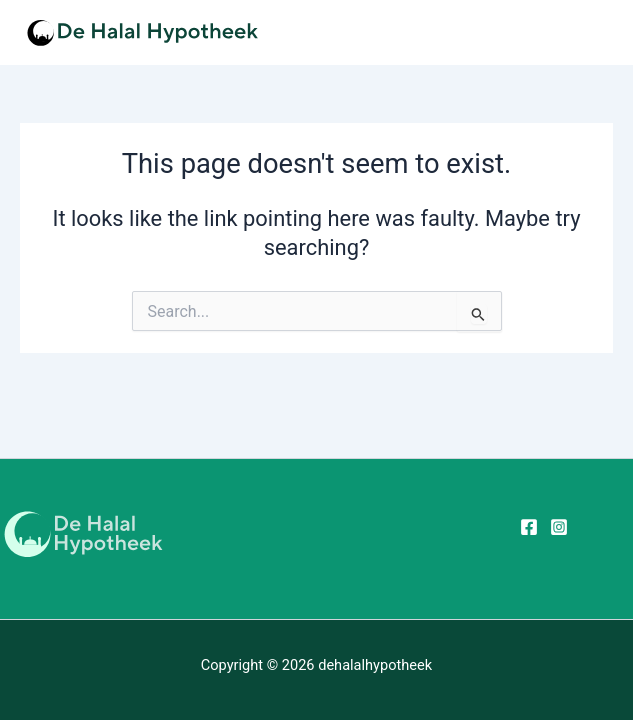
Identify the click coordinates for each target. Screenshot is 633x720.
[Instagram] (559, 527)
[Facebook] (529, 527)
